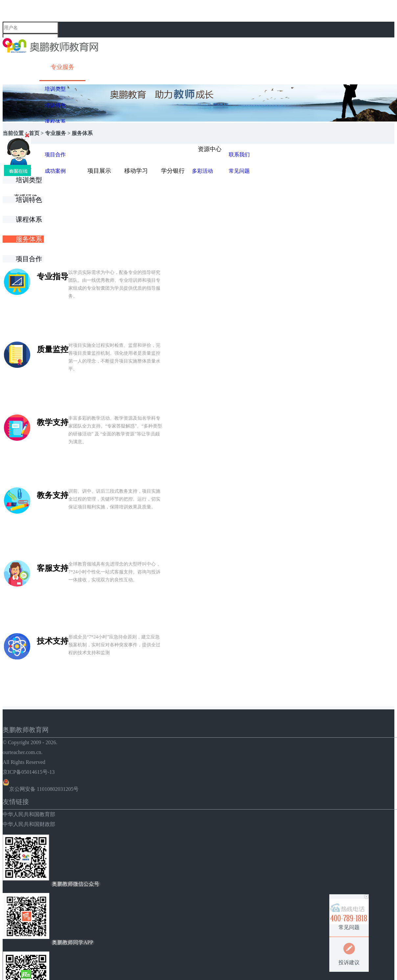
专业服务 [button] (62, 67)
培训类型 (55, 89)
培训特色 (55, 105)
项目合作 (30, 259)
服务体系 (30, 239)
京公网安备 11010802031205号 (41, 789)
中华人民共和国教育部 (29, 814)
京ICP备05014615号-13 (29, 772)
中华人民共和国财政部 (29, 824)
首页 (34, 133)
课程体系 (55, 122)
